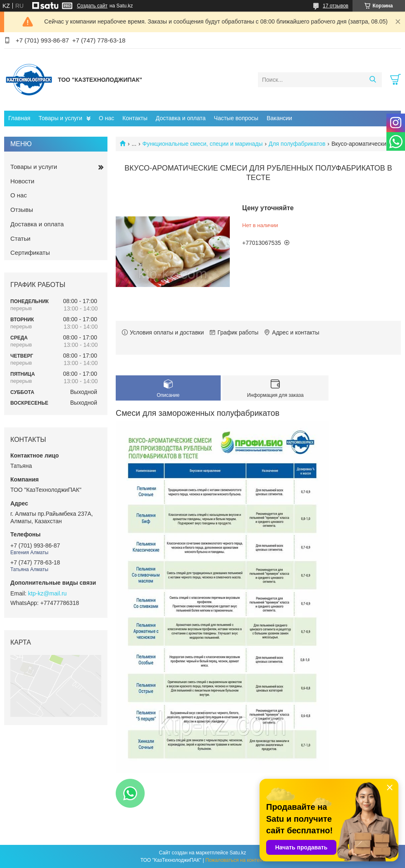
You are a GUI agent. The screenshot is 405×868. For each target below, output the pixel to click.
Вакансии (279, 118)
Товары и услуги (60, 118)
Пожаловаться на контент (235, 860)
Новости (22, 181)
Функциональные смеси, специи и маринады (203, 144)
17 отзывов (336, 6)
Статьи (20, 238)
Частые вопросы (236, 118)
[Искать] (373, 80)
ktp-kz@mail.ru (48, 593)
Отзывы (22, 210)
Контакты (135, 118)
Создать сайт (92, 6)
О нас (106, 118)
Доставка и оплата (181, 118)
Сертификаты (30, 253)
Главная (19, 118)
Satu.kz (238, 853)
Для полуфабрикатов (297, 144)
